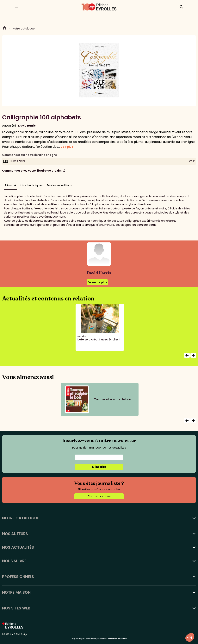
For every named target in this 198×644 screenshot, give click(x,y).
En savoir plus (97, 282)
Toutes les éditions (59, 185)
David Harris (27, 126)
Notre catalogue (24, 29)
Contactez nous (99, 496)
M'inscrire (99, 467)
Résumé (10, 185)
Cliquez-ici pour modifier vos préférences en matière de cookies (99, 639)
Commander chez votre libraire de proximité (34, 171)
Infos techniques (31, 185)
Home (4, 29)
